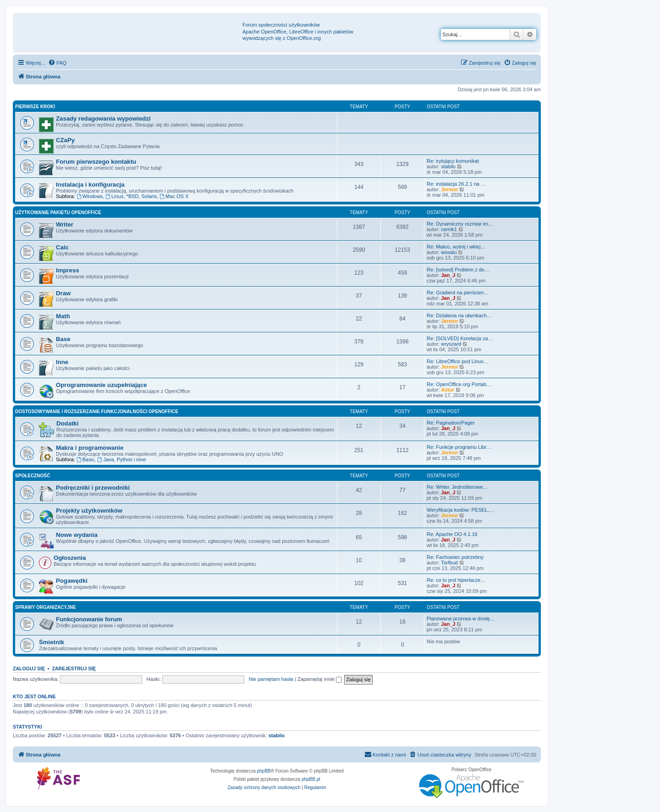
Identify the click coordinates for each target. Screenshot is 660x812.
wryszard (451, 344)
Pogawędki (72, 581)
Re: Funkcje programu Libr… (459, 447)
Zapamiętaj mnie (320, 679)
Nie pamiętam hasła (271, 679)
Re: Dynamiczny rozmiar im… (460, 224)
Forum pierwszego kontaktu (96, 162)
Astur (448, 390)
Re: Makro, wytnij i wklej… (456, 247)
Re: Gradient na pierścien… (458, 293)
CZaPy (65, 140)
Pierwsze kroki (35, 107)
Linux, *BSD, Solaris (131, 196)
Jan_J (448, 275)
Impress (68, 270)
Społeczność (33, 476)
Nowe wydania (77, 535)
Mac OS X (174, 196)
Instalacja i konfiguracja (90, 185)
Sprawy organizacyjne (46, 607)
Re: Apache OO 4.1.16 (452, 534)
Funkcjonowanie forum (89, 619)
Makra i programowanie (90, 448)
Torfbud (449, 563)
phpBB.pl (311, 779)
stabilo (448, 166)
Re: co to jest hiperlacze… (456, 580)
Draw (63, 293)
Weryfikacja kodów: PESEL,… (460, 510)
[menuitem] (57, 63)
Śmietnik (52, 642)
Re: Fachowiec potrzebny (455, 557)
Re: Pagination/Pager (451, 423)
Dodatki (67, 423)
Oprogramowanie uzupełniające (102, 385)
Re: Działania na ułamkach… (459, 315)
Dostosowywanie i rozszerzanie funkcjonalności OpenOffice (97, 412)
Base (63, 339)
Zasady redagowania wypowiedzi (103, 119)
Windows (90, 196)
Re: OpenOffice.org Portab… (459, 384)
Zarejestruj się (74, 668)
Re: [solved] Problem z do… (458, 270)
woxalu (449, 252)
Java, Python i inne (122, 459)
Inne (62, 362)
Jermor (449, 189)
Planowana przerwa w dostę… (461, 619)
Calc (62, 247)
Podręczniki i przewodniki (93, 488)
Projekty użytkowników (89, 511)
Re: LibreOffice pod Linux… (458, 361)
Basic (86, 459)
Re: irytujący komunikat (453, 161)
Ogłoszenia (70, 558)
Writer (65, 224)
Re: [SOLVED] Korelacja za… (460, 338)
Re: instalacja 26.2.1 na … (456, 184)
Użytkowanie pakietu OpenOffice (58, 213)
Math (63, 316)
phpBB (264, 771)
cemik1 (449, 229)
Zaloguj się (29, 668)
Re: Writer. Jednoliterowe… (457, 487)
